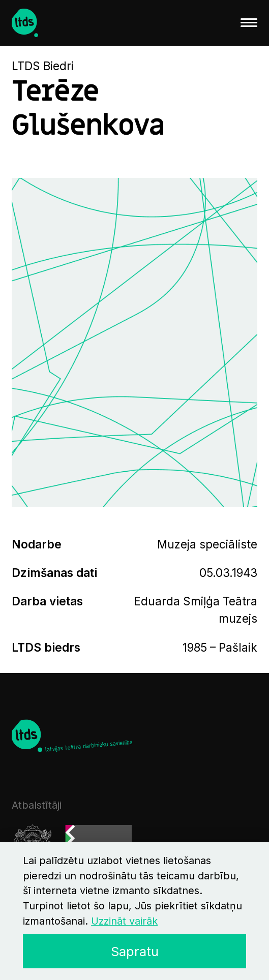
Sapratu (135, 951)
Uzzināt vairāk (124, 921)
